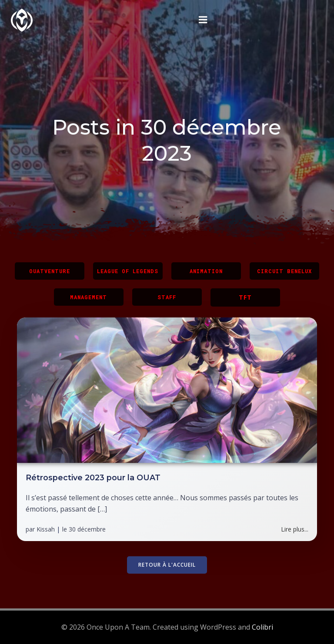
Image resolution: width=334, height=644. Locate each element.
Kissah (46, 530)
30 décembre (87, 530)
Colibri (262, 627)
